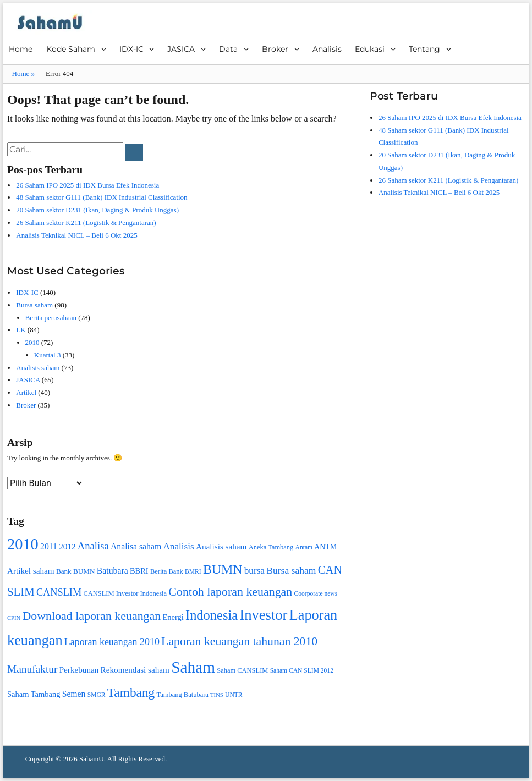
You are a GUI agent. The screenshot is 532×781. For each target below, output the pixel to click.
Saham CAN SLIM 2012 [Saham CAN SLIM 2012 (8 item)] (302, 671)
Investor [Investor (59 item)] (263, 615)
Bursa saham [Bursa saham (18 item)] (291, 570)
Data (228, 49)
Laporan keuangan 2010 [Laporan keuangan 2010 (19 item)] (112, 642)
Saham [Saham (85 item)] (193, 667)
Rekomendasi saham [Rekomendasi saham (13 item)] (135, 670)
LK (21, 330)
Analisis (327, 49)
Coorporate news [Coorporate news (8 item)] (316, 594)
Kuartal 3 (48, 355)
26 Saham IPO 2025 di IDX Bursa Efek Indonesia (87, 185)
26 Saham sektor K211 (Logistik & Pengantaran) (86, 222)
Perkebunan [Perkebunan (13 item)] (79, 670)
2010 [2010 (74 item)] (23, 544)
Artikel (26, 392)
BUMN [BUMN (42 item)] (223, 569)
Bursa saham (34, 305)
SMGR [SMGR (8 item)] (97, 695)
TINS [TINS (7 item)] (217, 695)
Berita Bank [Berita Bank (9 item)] (167, 571)
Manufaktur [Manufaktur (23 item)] (32, 669)
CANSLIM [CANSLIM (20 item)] (59, 592)
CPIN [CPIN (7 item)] (14, 618)
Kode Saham (71, 49)
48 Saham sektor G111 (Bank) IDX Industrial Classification (102, 197)
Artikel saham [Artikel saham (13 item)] (31, 571)
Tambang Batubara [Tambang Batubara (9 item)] (183, 695)
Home (21, 49)
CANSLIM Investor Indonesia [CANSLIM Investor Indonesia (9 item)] (125, 593)
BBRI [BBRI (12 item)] (139, 571)
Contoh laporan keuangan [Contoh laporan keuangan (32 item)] (230, 592)
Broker (275, 49)
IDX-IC (131, 49)
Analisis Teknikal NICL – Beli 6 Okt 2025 (76, 235)
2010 (32, 342)
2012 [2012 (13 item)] (67, 546)
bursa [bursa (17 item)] (254, 571)
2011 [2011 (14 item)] (49, 546)
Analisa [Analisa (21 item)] (93, 546)
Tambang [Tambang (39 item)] (131, 692)
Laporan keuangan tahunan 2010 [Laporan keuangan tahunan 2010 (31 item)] (239, 641)
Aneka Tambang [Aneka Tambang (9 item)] (271, 547)
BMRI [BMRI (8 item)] (193, 572)
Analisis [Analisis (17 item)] (178, 546)
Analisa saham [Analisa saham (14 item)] (136, 546)
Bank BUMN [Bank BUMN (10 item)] (76, 571)
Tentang (424, 49)
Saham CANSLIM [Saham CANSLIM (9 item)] (242, 670)
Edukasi (370, 49)
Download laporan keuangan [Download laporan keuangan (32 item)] (92, 616)
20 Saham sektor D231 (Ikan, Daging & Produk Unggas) (97, 210)
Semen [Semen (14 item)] (74, 694)
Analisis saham (38, 368)
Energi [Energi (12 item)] (173, 617)
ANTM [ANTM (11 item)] (325, 547)
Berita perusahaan (51, 318)
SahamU (92, 759)
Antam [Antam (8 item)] (304, 548)
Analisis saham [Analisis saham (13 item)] (221, 546)
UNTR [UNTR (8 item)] (234, 695)
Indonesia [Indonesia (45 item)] (212, 615)
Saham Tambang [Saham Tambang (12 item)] (34, 694)
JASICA (181, 49)
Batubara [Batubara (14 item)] (113, 571)
